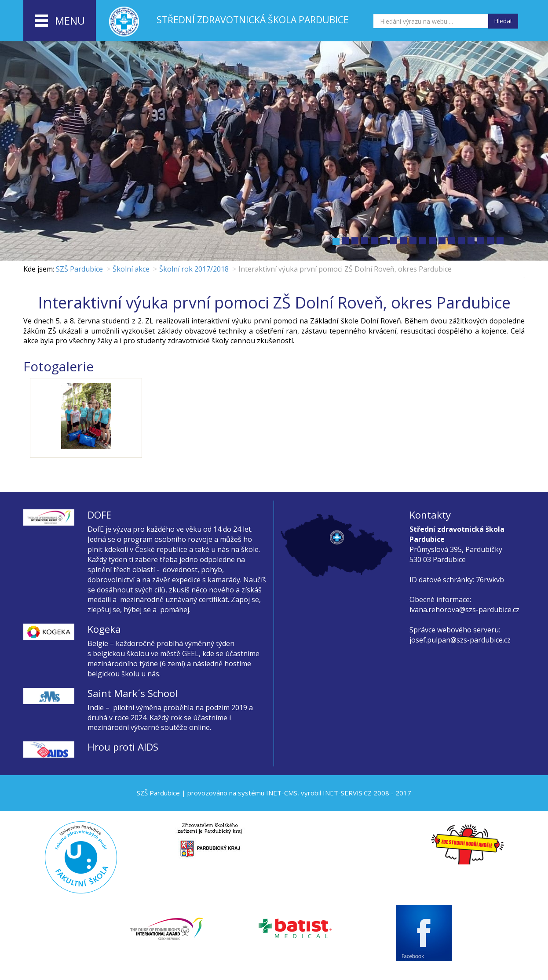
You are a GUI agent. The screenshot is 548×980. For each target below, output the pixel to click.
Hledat (503, 21)
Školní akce (131, 269)
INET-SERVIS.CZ (347, 793)
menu (60, 21)
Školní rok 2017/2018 (194, 269)
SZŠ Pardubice (79, 269)
